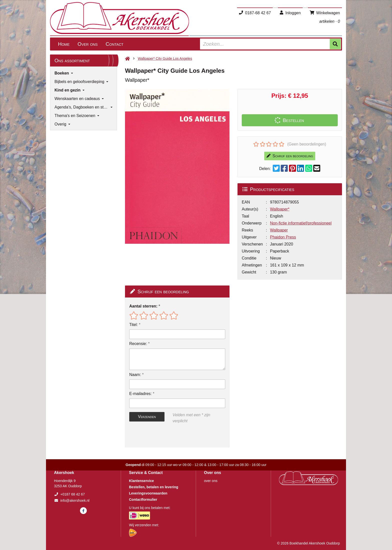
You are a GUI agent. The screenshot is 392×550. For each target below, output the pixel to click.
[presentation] (161, 435)
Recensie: (138, 344)
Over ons (87, 44)
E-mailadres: (140, 394)
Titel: (133, 325)
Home (64, 44)
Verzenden (147, 417)
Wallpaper (279, 230)
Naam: (135, 375)
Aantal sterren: (143, 306)
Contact (115, 44)
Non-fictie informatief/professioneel (301, 223)
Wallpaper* (280, 209)
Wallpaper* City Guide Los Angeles (165, 58)
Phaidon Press (283, 237)
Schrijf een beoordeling (290, 156)
